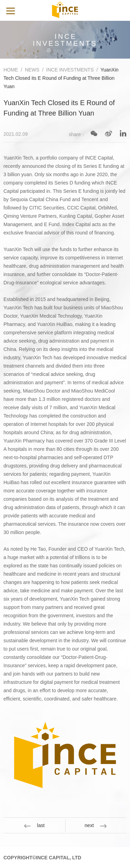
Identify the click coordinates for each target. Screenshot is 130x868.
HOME (11, 71)
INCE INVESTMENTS (70, 71)
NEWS (32, 71)
